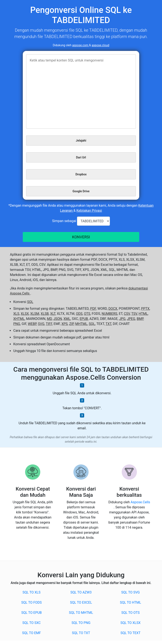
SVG (41, 324)
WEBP (32, 324)
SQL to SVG (131, 592)
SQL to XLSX (130, 623)
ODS (79, 314)
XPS (65, 324)
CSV (127, 314)
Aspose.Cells (140, 502)
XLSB (45, 314)
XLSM (35, 314)
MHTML (81, 324)
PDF (93, 309)
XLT (53, 314)
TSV (134, 314)
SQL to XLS (32, 592)
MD (49, 319)
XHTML (19, 319)
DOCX (113, 309)
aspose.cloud (101, 45)
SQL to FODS (32, 602)
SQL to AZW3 (81, 592)
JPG (122, 319)
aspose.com (81, 45)
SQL (30, 302)
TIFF (49, 324)
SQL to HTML (130, 602)
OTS (87, 314)
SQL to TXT (81, 633)
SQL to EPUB (32, 613)
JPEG (131, 319)
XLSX (25, 314)
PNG (17, 324)
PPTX (145, 309)
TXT (108, 324)
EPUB (84, 319)
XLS (16, 314)
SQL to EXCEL (81, 602)
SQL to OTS (130, 613)
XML (67, 319)
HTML (143, 314)
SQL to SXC (32, 623)
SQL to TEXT (130, 633)
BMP (140, 319)
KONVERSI (81, 237)
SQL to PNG (81, 623)
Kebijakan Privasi (89, 211)
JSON (58, 319)
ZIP (72, 324)
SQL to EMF (32, 633)
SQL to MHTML (81, 613)
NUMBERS (109, 314)
